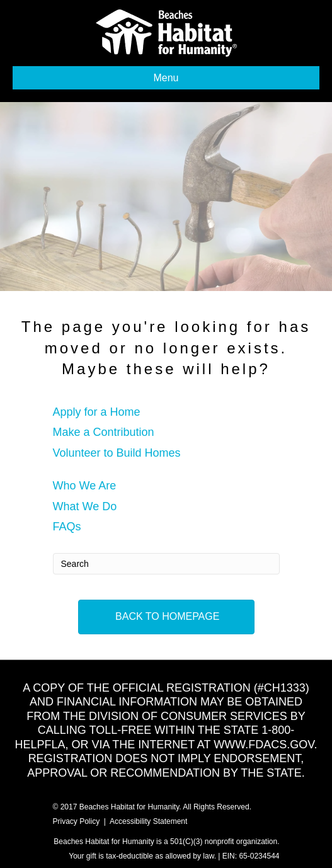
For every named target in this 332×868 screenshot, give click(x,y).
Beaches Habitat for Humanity (129, 807)
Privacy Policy (77, 821)
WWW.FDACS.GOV (264, 745)
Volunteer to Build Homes (117, 453)
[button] (166, 617)
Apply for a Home (97, 412)
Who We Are (85, 486)
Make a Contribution (104, 432)
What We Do (85, 506)
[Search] (166, 564)
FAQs (67, 527)
